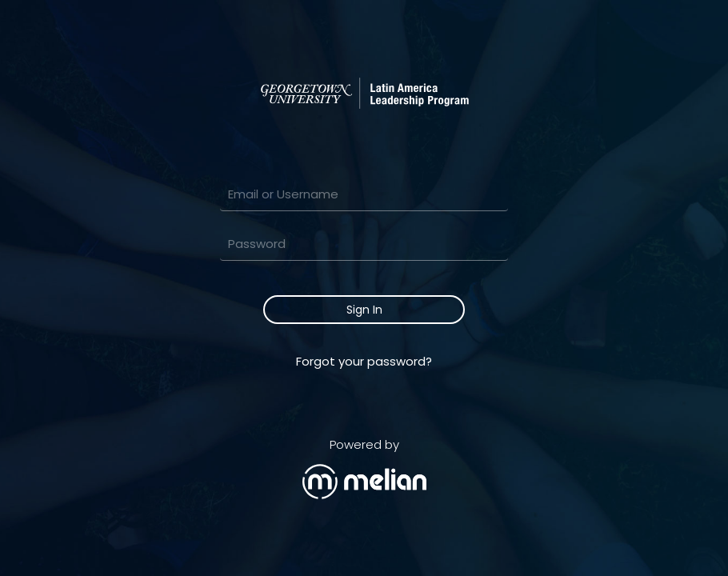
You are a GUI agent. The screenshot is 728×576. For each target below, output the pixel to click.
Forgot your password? (364, 361)
